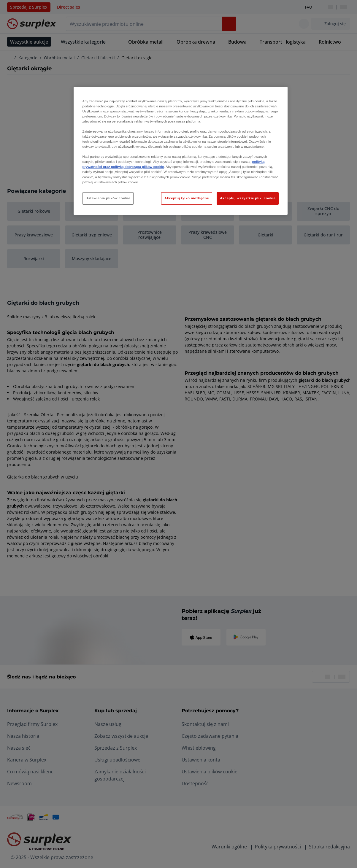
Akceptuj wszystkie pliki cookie (248, 198)
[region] (181, 151)
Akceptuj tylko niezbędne (187, 198)
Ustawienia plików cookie (108, 198)
